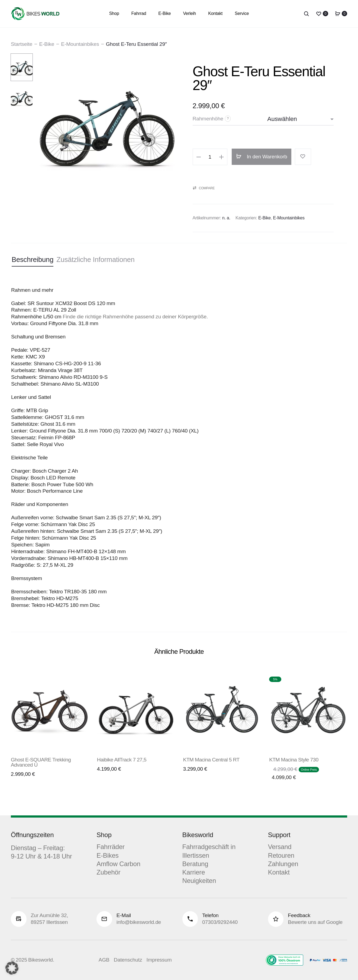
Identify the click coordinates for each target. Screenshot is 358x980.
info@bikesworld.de (139, 922)
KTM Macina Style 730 (294, 760)
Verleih (189, 13)
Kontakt (215, 13)
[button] (199, 157)
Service (242, 13)
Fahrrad (139, 13)
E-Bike (165, 13)
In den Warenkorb (262, 157)
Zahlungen (283, 864)
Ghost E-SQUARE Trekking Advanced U (41, 762)
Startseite (22, 44)
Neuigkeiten (199, 881)
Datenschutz (128, 960)
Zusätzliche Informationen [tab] (95, 260)
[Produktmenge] (210, 157)
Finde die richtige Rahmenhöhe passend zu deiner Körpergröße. (135, 317)
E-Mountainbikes (80, 44)
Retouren (281, 855)
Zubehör (108, 872)
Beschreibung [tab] (33, 260)
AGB (104, 960)
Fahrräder (111, 847)
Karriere (194, 872)
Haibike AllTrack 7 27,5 (122, 760)
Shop (114, 13)
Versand (280, 847)
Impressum (159, 960)
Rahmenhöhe (208, 119)
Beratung (195, 864)
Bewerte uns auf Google (315, 922)
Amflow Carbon (118, 864)
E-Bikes (107, 855)
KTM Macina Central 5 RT (211, 760)
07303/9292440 (220, 922)
